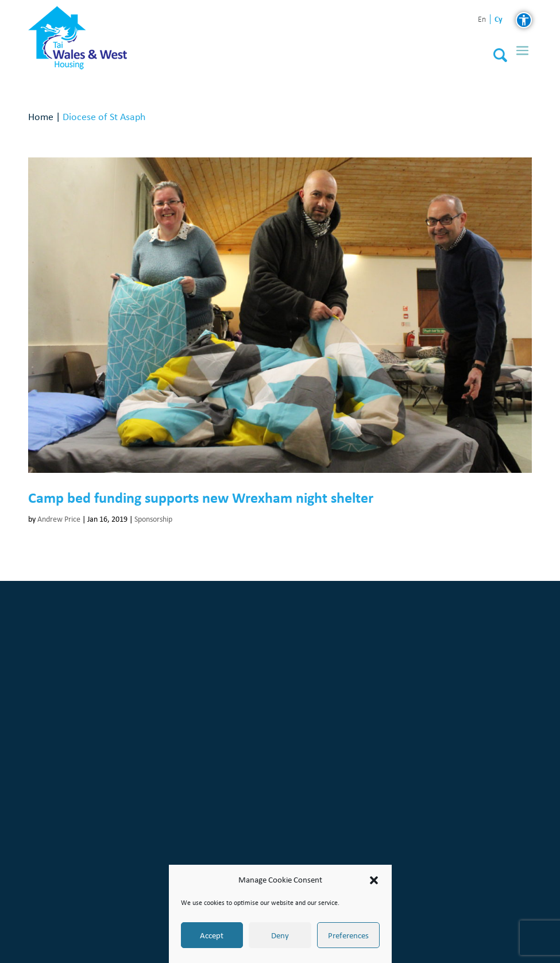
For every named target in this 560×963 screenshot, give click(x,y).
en (482, 20)
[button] (374, 880)
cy (499, 19)
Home (41, 116)
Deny (280, 935)
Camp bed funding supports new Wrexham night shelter (201, 498)
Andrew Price (59, 519)
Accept (212, 935)
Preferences (348, 935)
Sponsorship (153, 519)
